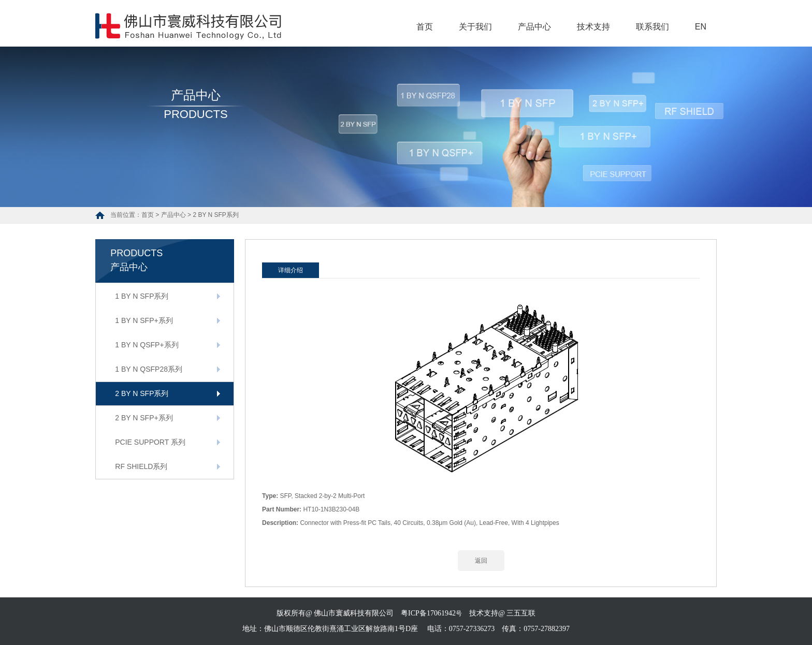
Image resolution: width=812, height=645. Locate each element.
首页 (425, 27)
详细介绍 (291, 270)
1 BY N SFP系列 (142, 296)
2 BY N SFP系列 (215, 215)
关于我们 (475, 27)
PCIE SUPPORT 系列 (150, 442)
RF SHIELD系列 (141, 466)
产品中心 (534, 27)
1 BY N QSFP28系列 (149, 369)
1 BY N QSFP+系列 (147, 345)
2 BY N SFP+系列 (144, 418)
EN (701, 27)
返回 (481, 561)
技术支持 (593, 27)
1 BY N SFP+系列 (144, 320)
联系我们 (653, 27)
